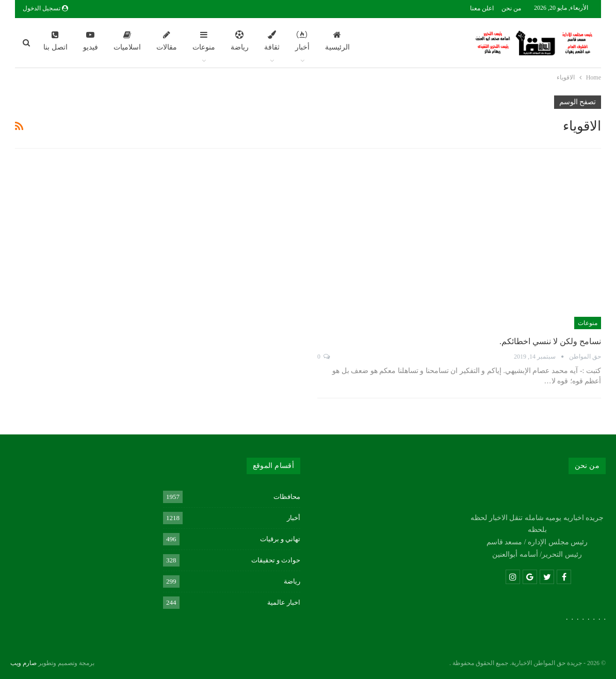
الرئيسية (337, 41)
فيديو (91, 41)
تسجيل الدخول (45, 8)
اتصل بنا (55, 41)
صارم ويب (23, 663)
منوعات (204, 41)
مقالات (167, 41)
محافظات (287, 497)
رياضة (240, 41)
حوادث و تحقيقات (276, 560)
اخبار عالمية (284, 602)
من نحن (511, 8)
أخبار (302, 41)
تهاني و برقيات (280, 539)
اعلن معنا (482, 8)
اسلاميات (127, 41)
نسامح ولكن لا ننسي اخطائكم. (550, 341)
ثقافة (272, 41)
